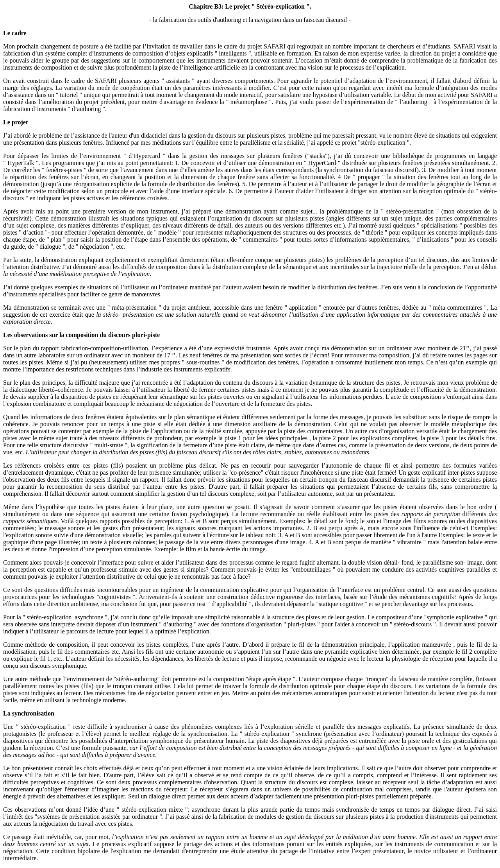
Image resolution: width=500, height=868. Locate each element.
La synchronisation (29, 713)
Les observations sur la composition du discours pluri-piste (81, 335)
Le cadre (15, 33)
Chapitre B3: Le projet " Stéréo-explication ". (250, 6)
